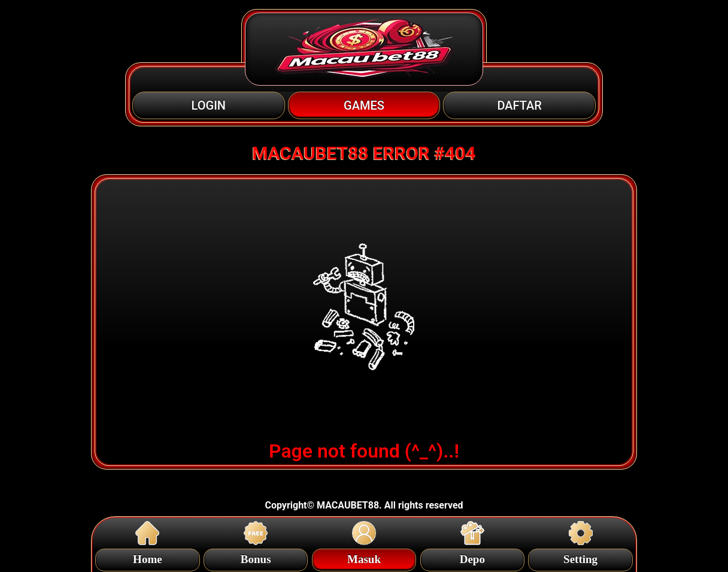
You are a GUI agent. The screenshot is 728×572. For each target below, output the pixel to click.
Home (148, 557)
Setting (580, 557)
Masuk (364, 557)
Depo (472, 557)
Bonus (256, 557)
